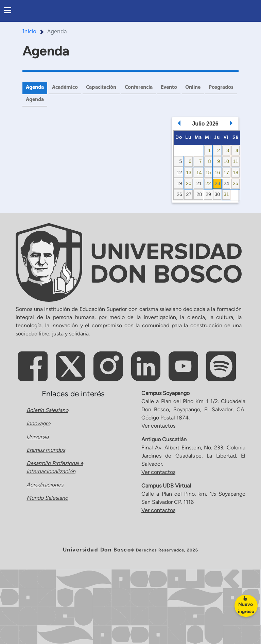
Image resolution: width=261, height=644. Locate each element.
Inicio (29, 31)
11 (236, 161)
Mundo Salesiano (47, 498)
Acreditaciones (45, 485)
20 (189, 183)
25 (236, 183)
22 (208, 183)
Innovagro (38, 424)
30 (217, 194)
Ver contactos (158, 426)
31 (226, 194)
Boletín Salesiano (47, 410)
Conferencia (141, 88)
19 (179, 183)
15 (208, 172)
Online (195, 88)
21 (199, 183)
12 (179, 172)
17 (226, 172)
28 (199, 194)
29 (208, 194)
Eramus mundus (46, 450)
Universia (38, 437)
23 (217, 183)
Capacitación (103, 88)
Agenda (35, 88)
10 (226, 161)
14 (199, 172)
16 (217, 172)
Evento (171, 88)
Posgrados (38, 100)
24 (226, 183)
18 (236, 172)
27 (189, 194)
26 (179, 194)
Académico (66, 88)
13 (189, 172)
